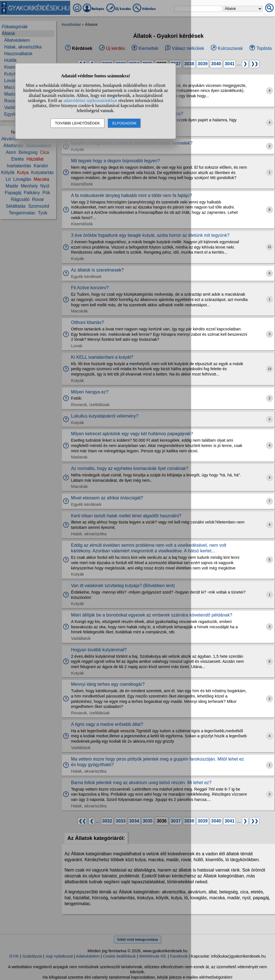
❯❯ (255, 64)
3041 (230, 64)
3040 (216, 64)
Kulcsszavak (230, 48)
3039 (203, 64)
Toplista (264, 48)
